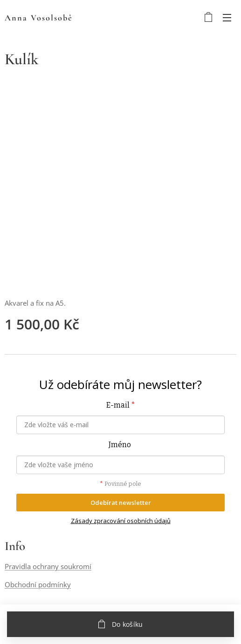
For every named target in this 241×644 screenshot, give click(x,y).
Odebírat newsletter (121, 503)
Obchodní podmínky (38, 584)
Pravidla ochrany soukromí (48, 567)
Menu (227, 18)
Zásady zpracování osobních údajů (121, 521)
